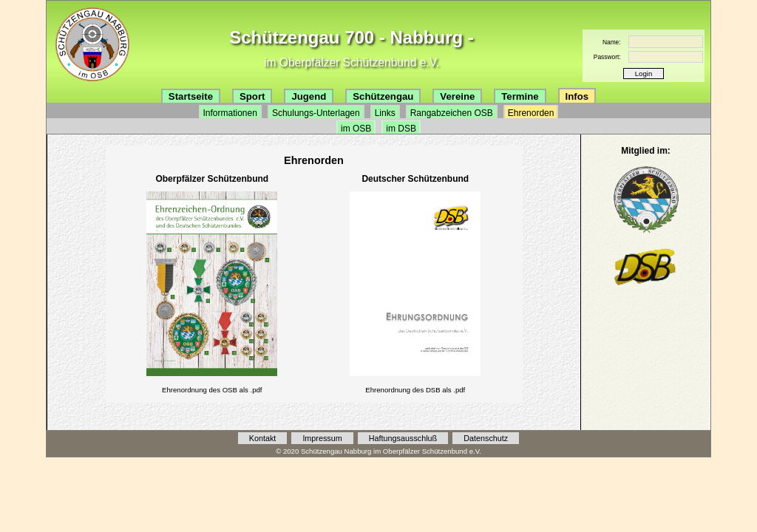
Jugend (309, 96)
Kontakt (263, 438)
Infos (577, 96)
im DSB (401, 129)
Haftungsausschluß (403, 438)
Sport (252, 96)
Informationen (230, 113)
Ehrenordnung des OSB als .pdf (212, 390)
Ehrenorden (531, 113)
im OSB (356, 129)
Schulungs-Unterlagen (316, 113)
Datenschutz (486, 438)
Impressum (322, 438)
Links (385, 113)
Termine (520, 96)
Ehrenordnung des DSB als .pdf (415, 390)
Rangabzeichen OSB (452, 113)
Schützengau (383, 96)
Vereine (457, 96)
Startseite (191, 96)
